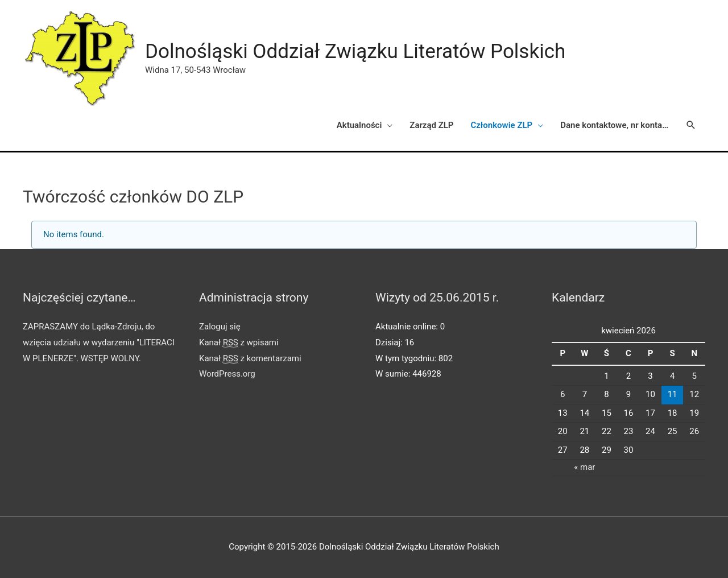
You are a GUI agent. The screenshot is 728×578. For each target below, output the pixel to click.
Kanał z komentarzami (250, 359)
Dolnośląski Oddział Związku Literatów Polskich (355, 51)
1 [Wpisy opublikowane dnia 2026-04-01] (606, 376)
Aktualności (359, 125)
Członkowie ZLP (501, 125)
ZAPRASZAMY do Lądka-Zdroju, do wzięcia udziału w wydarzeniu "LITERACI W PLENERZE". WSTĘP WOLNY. (99, 342)
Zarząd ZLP (431, 125)
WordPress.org (227, 374)
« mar (584, 467)
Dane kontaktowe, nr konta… (614, 125)
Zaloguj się (220, 327)
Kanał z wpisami (239, 343)
